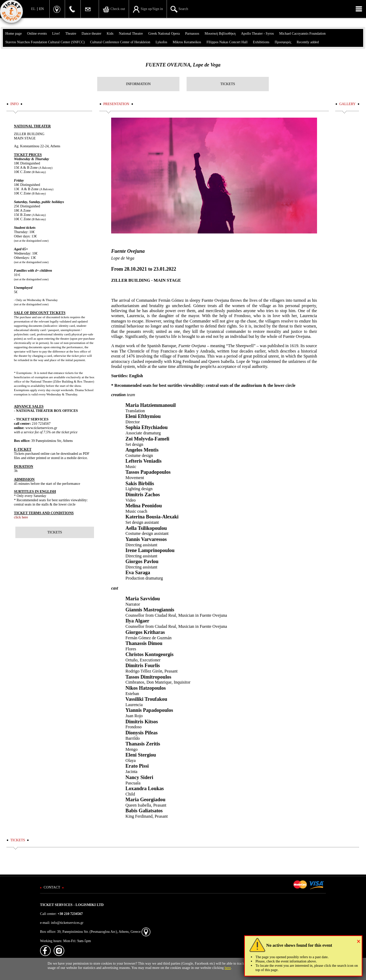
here (227, 968)
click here (21, 517)
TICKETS (227, 84)
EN (41, 9)
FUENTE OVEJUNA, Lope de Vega (183, 65)
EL (33, 9)
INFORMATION (139, 84)
